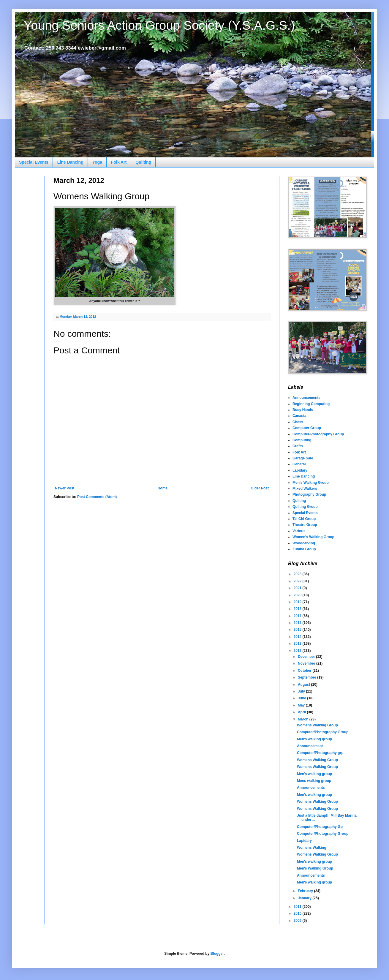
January (305, 898)
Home (163, 488)
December (307, 657)
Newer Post (65, 488)
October (305, 671)
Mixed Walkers (305, 489)
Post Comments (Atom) (97, 497)
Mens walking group (314, 781)
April (302, 712)
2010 (298, 913)
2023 (298, 574)
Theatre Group (305, 525)
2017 (298, 616)
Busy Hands (303, 410)
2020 (298, 595)
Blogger (217, 954)
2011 (298, 907)
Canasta (299, 416)
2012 (298, 651)
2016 (298, 623)
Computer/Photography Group (318, 434)
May (302, 705)
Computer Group (307, 428)
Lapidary (300, 470)
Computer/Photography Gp (320, 827)
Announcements (306, 398)
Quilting (143, 162)
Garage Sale (303, 458)
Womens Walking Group (317, 725)
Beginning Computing (311, 404)
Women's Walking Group (313, 537)
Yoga (97, 162)
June (302, 698)
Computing (302, 440)
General (299, 464)
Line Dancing (70, 162)
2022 (298, 581)
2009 (298, 921)
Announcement (310, 746)
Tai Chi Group (304, 519)
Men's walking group (314, 739)
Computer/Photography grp (320, 753)
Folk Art (119, 162)
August (305, 685)
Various (299, 531)
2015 (298, 630)
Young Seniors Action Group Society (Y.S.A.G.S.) (159, 25)
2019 (298, 602)
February (306, 891)
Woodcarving (304, 543)
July (302, 691)
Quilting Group (305, 507)
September (307, 677)
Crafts (298, 446)
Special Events (34, 162)
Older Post (260, 488)
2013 (298, 644)
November (307, 663)
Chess (298, 422)
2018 (298, 609)
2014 (298, 637)
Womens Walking (312, 848)
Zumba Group (304, 549)
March (304, 719)
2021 (298, 588)
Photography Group (309, 494)
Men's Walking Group (311, 483)
